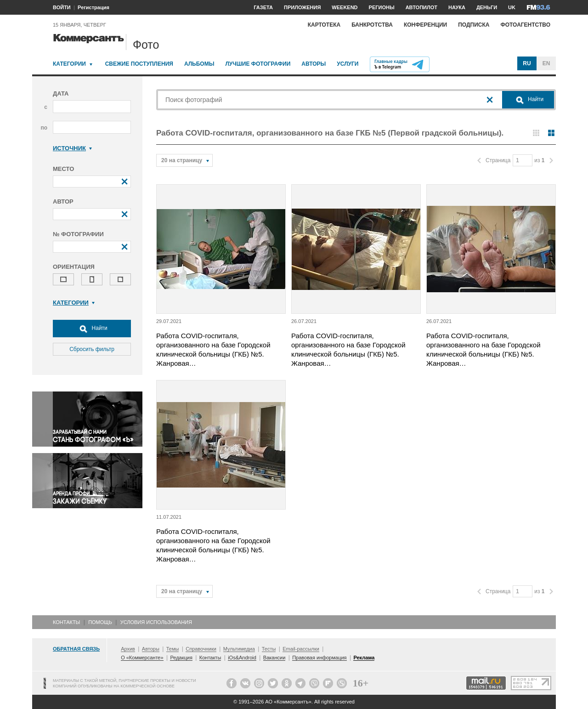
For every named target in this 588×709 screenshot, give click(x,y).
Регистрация (93, 7)
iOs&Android (242, 658)
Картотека (324, 25)
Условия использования (156, 622)
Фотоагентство (525, 25)
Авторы (314, 64)
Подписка (474, 25)
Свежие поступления (139, 64)
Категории (69, 64)
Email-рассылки (301, 649)
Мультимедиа (239, 649)
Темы (173, 649)
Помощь (100, 622)
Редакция (181, 658)
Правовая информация (319, 658)
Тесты (269, 649)
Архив (128, 649)
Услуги (348, 64)
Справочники (201, 649)
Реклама (364, 658)
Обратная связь (76, 649)
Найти (92, 329)
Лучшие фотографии (258, 64)
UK (512, 7)
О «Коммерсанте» (142, 658)
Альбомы (199, 64)
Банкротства (372, 25)
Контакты (66, 622)
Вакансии (274, 658)
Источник (72, 148)
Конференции (425, 25)
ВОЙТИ (62, 7)
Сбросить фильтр (92, 349)
